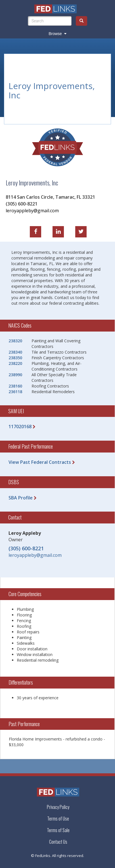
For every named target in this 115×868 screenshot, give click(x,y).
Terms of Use (58, 819)
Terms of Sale (58, 830)
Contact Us (58, 842)
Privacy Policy (58, 807)
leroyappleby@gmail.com (32, 210)
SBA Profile (21, 498)
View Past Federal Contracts (40, 462)
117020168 (20, 427)
